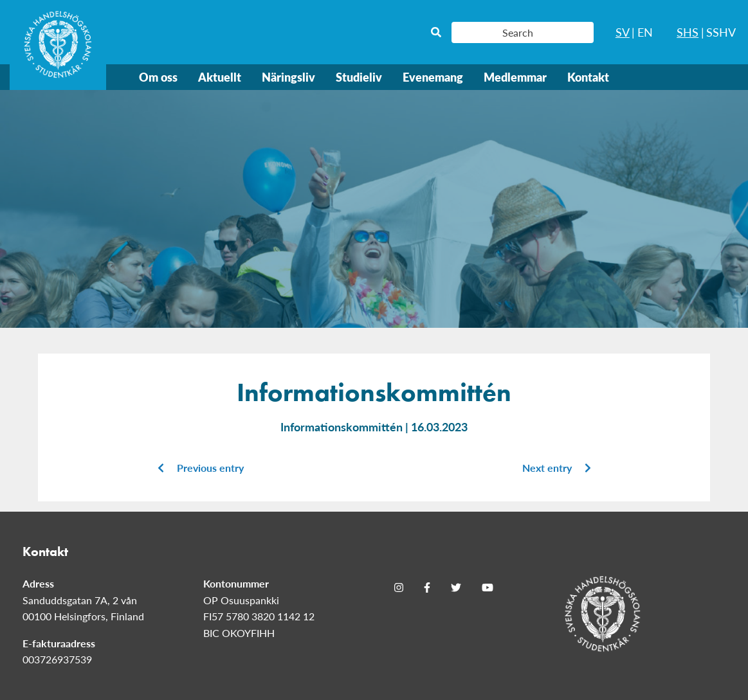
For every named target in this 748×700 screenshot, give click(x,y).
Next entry (557, 468)
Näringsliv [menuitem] (288, 77)
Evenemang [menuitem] (433, 77)
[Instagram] (399, 588)
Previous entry (201, 468)
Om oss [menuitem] (158, 77)
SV (623, 32)
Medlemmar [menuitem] (515, 77)
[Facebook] (427, 588)
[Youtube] (488, 588)
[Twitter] (456, 588)
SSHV (721, 32)
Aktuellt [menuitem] (220, 77)
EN (645, 32)
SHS (688, 32)
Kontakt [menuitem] (588, 77)
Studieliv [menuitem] (359, 77)
